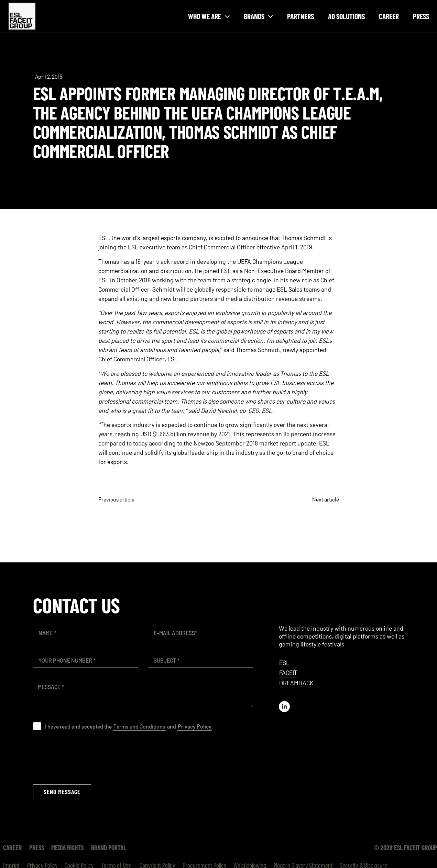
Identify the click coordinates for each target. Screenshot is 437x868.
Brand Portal (104, 847)
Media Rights (64, 847)
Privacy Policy (195, 726)
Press (421, 16)
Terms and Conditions (139, 726)
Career (389, 16)
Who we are (209, 16)
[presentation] (85, 757)
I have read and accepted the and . (129, 726)
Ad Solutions (346, 16)
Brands (258, 16)
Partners (301, 16)
